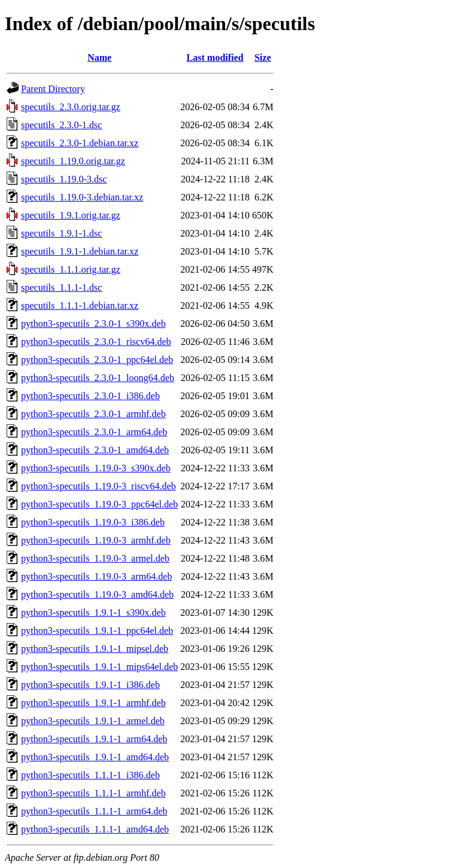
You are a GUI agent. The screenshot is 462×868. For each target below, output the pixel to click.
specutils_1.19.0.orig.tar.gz (73, 161)
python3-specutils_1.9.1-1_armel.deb (93, 721)
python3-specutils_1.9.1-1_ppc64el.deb (97, 631)
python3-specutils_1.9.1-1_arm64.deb (94, 739)
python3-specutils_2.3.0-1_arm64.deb (94, 432)
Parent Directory (53, 89)
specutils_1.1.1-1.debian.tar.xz (80, 305)
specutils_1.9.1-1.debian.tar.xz (80, 251)
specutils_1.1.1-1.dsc (62, 287)
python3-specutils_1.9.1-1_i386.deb (91, 685)
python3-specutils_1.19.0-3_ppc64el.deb (100, 504)
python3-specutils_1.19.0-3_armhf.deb (96, 540)
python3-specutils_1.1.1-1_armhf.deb (93, 793)
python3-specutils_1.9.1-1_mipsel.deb (95, 649)
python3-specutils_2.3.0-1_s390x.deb (93, 324)
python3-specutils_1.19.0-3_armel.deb (95, 558)
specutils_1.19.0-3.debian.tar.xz (82, 197)
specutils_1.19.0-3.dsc (64, 179)
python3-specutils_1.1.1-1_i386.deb (91, 775)
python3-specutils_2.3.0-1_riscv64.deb (96, 342)
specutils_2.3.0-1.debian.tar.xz (80, 143)
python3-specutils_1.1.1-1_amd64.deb (95, 829)
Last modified (215, 57)
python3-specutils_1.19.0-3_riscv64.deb (98, 486)
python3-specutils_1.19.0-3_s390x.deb (96, 468)
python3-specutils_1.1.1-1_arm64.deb (94, 811)
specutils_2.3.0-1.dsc (62, 125)
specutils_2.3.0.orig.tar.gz (71, 107)
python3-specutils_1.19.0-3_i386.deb (93, 522)
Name (99, 57)
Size (263, 57)
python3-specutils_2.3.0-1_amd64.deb (95, 450)
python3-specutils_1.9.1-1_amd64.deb (95, 757)
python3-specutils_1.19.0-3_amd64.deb (97, 594)
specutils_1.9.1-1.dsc (62, 233)
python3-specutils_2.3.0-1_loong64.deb (98, 378)
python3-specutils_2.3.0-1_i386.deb (91, 396)
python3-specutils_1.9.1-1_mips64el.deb (100, 667)
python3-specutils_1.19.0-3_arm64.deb (97, 576)
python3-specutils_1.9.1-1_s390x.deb (93, 612)
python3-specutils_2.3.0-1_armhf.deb (93, 414)
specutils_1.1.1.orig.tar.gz (71, 269)
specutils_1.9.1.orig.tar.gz (71, 215)
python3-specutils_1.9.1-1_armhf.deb (93, 703)
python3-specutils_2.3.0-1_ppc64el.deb (97, 360)
